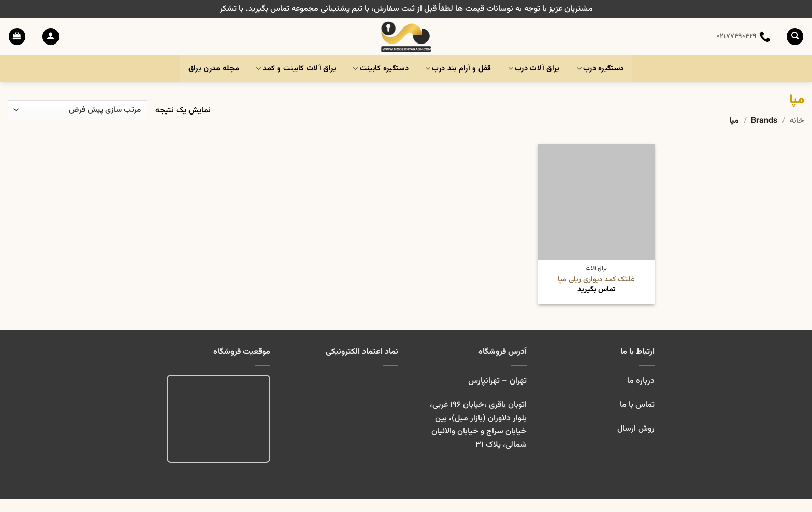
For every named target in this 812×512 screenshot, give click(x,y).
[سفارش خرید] (77, 110)
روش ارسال (636, 429)
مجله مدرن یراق (214, 69)
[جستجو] (795, 37)
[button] (51, 37)
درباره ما (641, 381)
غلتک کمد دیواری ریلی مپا (596, 280)
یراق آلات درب (534, 69)
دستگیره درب (600, 69)
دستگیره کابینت (381, 69)
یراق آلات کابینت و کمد (296, 69)
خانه (797, 121)
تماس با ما (636, 405)
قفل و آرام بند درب (458, 69)
